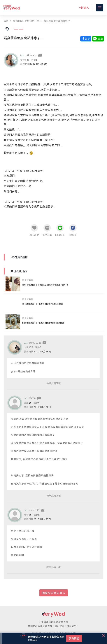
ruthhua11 (31, 55)
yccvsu (32, 398)
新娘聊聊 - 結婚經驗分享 (26, 21)
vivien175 (34, 510)
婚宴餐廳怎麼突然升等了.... (58, 21)
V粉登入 (84, 8)
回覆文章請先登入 (54, 593)
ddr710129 (35, 343)
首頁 (6, 21)
